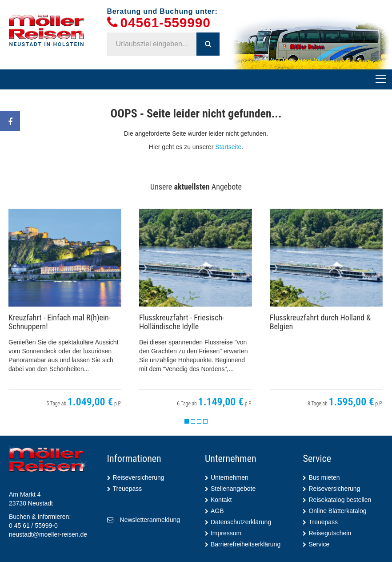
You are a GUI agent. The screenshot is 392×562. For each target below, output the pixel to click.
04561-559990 (166, 23)
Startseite (228, 147)
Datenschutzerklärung (241, 522)
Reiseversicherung (139, 477)
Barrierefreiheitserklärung (246, 544)
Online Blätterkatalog (337, 511)
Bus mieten (324, 477)
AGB (217, 511)
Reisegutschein (330, 533)
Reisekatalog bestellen (340, 500)
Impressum (226, 533)
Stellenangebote (233, 489)
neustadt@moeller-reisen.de (48, 534)
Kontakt (221, 500)
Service (319, 544)
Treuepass (128, 489)
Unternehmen (230, 477)
